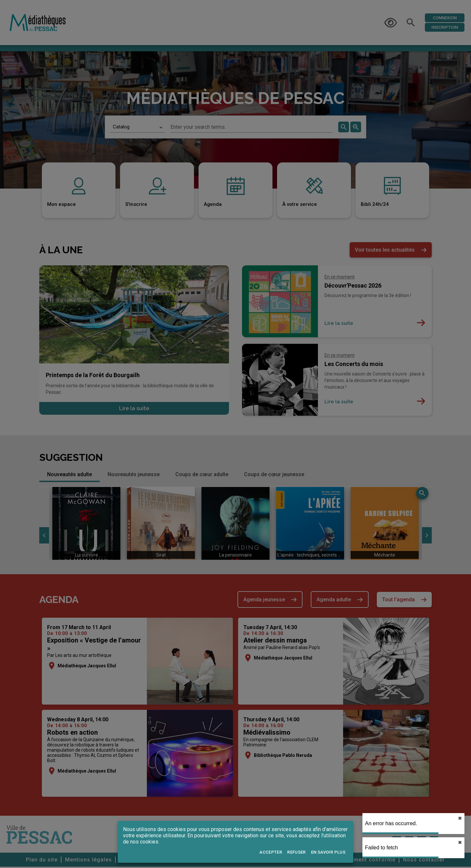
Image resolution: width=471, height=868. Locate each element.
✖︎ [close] (460, 818)
